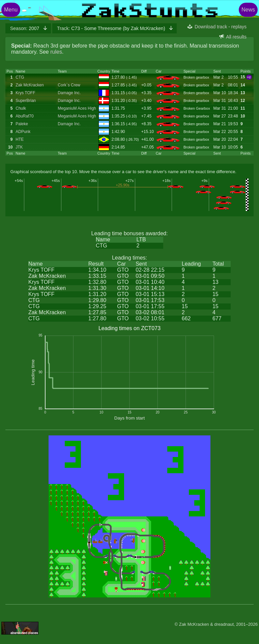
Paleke (22, 124)
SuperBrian (26, 101)
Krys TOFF (25, 93)
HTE (20, 139)
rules (56, 52)
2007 (25, 28)
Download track (211, 27)
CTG (20, 77)
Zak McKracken (30, 85)
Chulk (21, 108)
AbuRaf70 (24, 116)
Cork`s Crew (69, 85)
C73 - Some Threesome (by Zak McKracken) (112, 28)
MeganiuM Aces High (77, 108)
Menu (11, 10)
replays (239, 27)
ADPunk (23, 132)
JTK (19, 147)
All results (236, 37)
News (248, 10)
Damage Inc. (69, 93)
